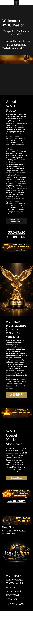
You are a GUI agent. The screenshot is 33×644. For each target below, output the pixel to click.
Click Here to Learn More (16, 221)
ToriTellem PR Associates (15, 585)
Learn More (16, 478)
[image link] (17, 3)
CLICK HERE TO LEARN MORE (16, 395)
